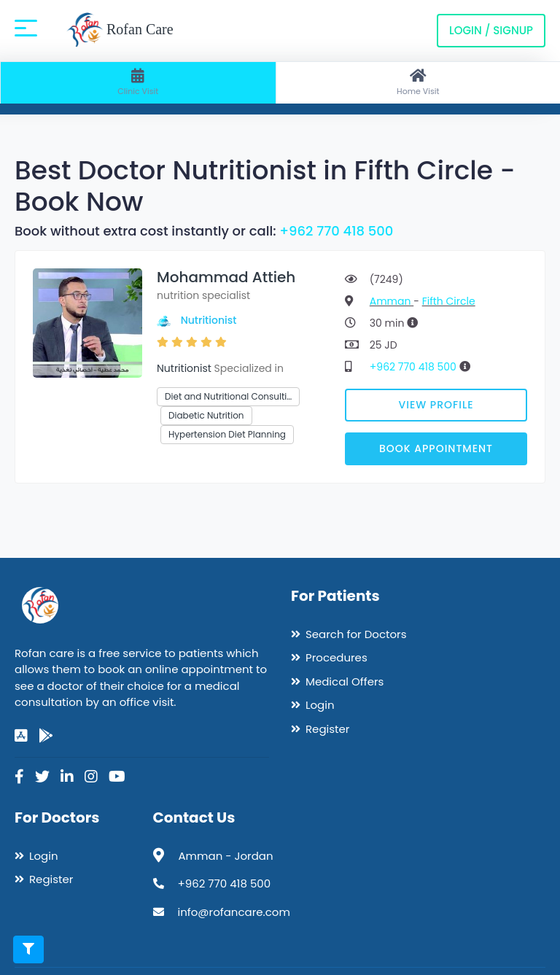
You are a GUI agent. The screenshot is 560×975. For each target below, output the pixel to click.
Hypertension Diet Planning (227, 434)
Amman (392, 301)
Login (320, 705)
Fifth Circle (449, 301)
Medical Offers (345, 681)
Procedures (337, 657)
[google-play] (46, 736)
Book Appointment (436, 448)
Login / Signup (491, 30)
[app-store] (21, 736)
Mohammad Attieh (226, 277)
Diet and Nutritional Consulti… (228, 396)
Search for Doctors (356, 634)
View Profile (436, 405)
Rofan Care (120, 31)
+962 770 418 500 (336, 231)
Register (327, 729)
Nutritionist (209, 320)
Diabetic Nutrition (206, 415)
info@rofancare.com (234, 912)
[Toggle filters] (28, 949)
